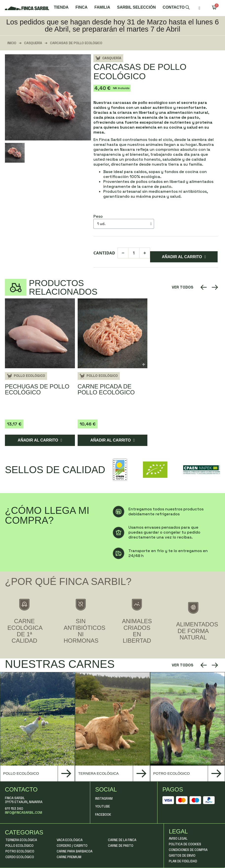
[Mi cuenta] (199, 8)
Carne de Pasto (121, 846)
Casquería (33, 43)
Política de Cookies (185, 844)
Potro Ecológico (20, 851)
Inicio (12, 43)
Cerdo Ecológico (20, 857)
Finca (81, 7)
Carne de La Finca (122, 840)
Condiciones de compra (188, 850)
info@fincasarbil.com (24, 813)
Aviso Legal (178, 839)
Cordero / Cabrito (72, 846)
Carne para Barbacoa (75, 851)
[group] (37, 727)
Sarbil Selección (136, 7)
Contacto (174, 7)
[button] (188, 8)
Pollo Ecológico (29, 376)
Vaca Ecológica (70, 840)
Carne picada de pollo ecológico (106, 390)
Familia (102, 7)
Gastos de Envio (182, 856)
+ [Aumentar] (145, 253)
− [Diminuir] (123, 253)
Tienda (61, 7)
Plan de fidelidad (183, 861)
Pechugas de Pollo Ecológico (37, 390)
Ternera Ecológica (21, 840)
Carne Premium (69, 857)
